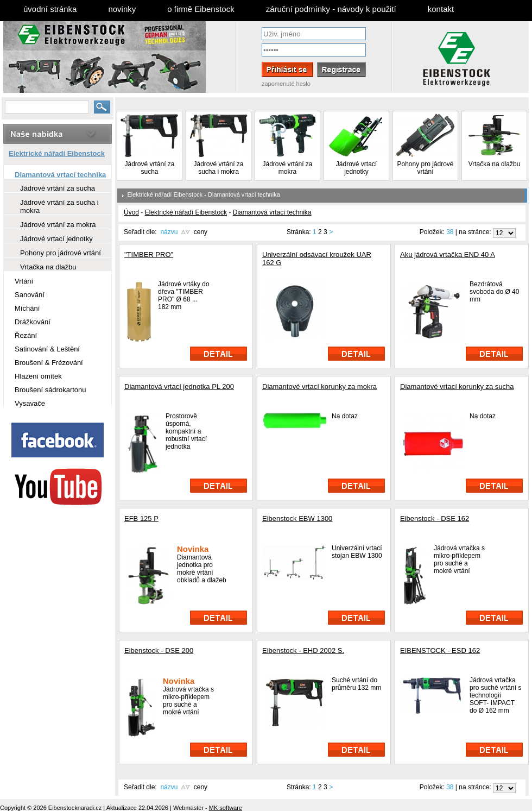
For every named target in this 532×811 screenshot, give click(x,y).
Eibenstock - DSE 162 (435, 518)
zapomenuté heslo (286, 84)
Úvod (131, 212)
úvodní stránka (50, 9)
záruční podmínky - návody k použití (331, 9)
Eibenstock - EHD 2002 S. (303, 650)
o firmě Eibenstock (201, 9)
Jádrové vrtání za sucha (149, 168)
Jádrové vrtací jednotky (356, 168)
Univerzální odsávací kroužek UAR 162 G (317, 259)
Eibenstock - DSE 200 (159, 650)
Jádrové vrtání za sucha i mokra (218, 168)
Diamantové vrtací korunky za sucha (457, 386)
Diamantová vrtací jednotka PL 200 (179, 386)
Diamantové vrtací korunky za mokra (319, 386)
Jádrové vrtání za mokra (287, 168)
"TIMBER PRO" (149, 254)
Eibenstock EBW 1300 (297, 518)
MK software (226, 808)
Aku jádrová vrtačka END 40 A (448, 254)
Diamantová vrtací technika (244, 194)
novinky (122, 9)
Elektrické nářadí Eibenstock (165, 194)
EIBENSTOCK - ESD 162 (440, 650)
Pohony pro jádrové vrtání (425, 168)
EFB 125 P (141, 518)
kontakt (441, 9)
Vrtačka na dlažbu (495, 164)
